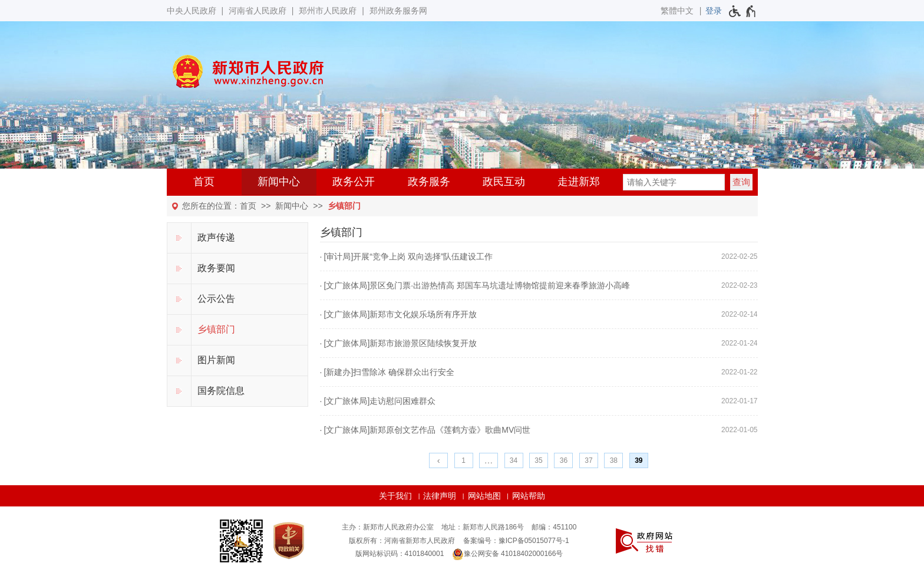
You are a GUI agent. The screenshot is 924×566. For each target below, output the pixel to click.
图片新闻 (216, 360)
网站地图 (484, 496)
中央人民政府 (192, 11)
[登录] (714, 11)
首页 (204, 182)
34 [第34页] (514, 460)
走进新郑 (579, 182)
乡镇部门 (344, 206)
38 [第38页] (614, 460)
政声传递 (216, 237)
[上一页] (438, 460)
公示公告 (216, 299)
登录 (714, 11)
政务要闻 (216, 268)
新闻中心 (279, 182)
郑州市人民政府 (328, 11)
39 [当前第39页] (638, 460)
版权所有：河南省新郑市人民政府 (402, 541)
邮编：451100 (554, 527)
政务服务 (429, 182)
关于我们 (395, 496)
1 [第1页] (463, 460)
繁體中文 (677, 11)
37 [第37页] (588, 460)
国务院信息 (221, 391)
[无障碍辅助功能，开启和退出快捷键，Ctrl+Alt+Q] (743, 11)
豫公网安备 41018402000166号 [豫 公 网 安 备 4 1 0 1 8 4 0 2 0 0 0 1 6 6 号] (508, 554)
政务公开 (354, 182)
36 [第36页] (564, 460)
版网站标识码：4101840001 (400, 554)
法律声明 (440, 496)
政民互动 (504, 182)
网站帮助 (529, 496)
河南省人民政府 (258, 11)
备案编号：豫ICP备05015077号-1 (516, 541)
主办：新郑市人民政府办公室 (388, 527)
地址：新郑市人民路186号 (483, 527)
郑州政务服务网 (398, 11)
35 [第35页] (538, 460)
